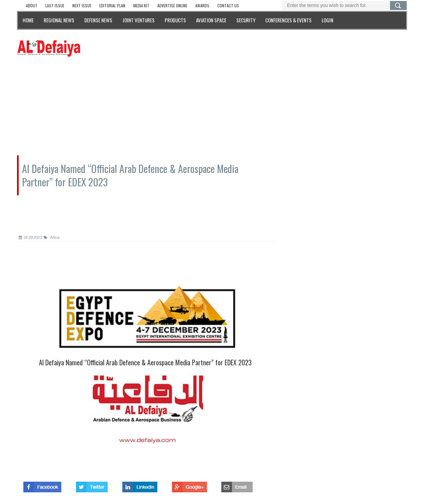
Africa (52, 237)
